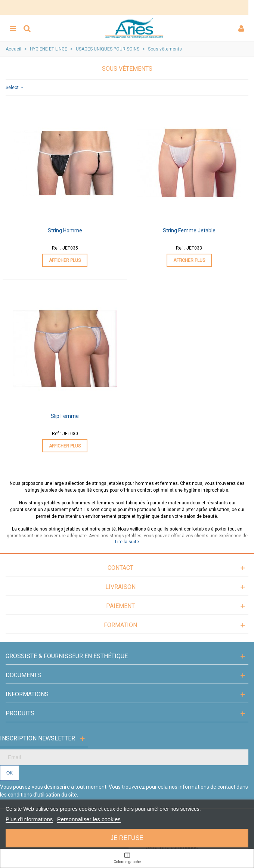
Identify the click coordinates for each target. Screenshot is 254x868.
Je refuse (127, 838)
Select (15, 88)
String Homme (65, 230)
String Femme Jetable (189, 230)
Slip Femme (65, 416)
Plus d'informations (29, 819)
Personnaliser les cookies (89, 819)
